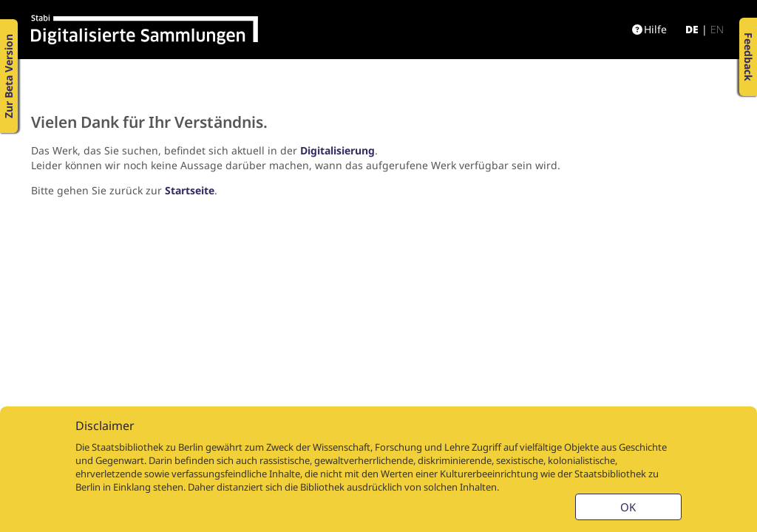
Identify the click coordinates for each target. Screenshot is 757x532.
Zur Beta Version (9, 76)
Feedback (748, 57)
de (692, 29)
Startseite (190, 190)
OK (628, 507)
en (717, 29)
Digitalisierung (337, 150)
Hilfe (649, 29)
